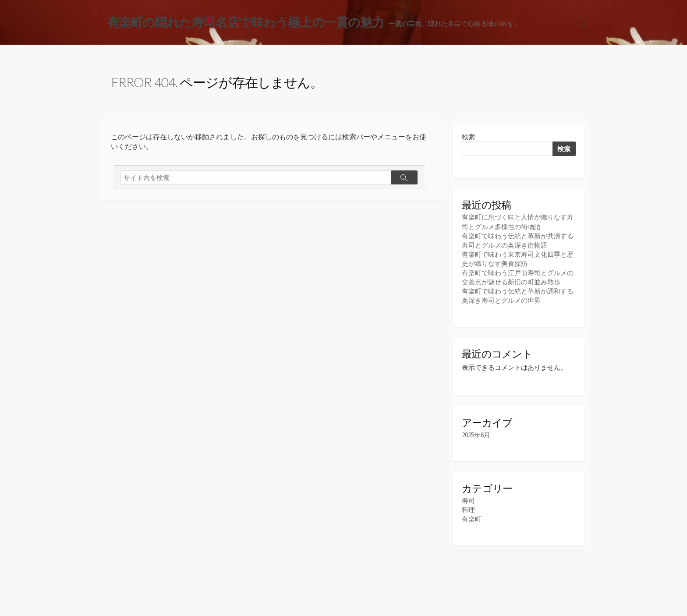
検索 (468, 137)
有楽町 (472, 519)
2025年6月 (476, 435)
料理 (468, 510)
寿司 (468, 501)
